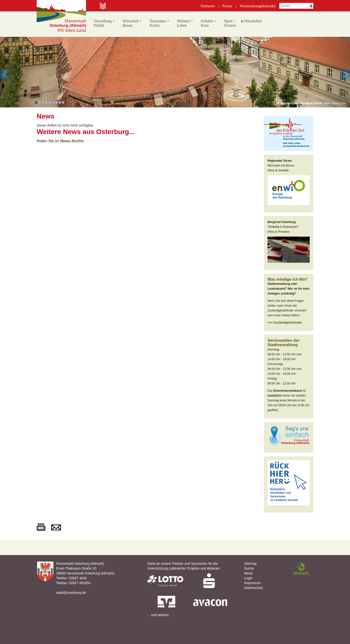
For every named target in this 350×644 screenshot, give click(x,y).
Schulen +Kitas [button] (209, 23)
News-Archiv (72, 141)
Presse (227, 6)
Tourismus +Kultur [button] (159, 23)
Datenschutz (254, 588)
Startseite (208, 6)
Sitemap (250, 564)
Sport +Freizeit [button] (230, 23)
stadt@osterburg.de (71, 593)
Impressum (253, 583)
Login (248, 578)
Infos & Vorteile (278, 170)
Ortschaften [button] (253, 21)
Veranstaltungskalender (258, 6)
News (248, 573)
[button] (17, 72)
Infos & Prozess (278, 232)
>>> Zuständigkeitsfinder (285, 323)
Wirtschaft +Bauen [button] (132, 23)
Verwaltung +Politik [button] (104, 23)
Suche (249, 568)
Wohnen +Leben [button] (185, 23)
